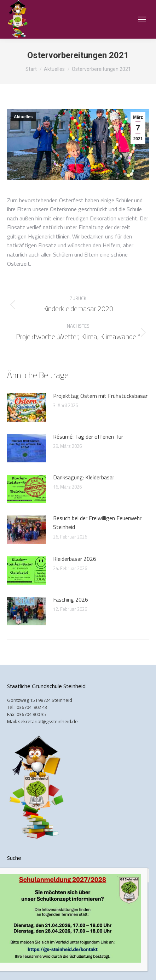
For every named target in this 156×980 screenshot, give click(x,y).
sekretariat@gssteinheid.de (48, 721)
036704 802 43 (32, 707)
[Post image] (27, 407)
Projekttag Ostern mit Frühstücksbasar (100, 396)
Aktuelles (23, 117)
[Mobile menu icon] (142, 19)
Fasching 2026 (71, 599)
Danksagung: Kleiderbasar (84, 477)
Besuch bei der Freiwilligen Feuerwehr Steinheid (97, 523)
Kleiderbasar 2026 (75, 559)
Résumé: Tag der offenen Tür (88, 437)
